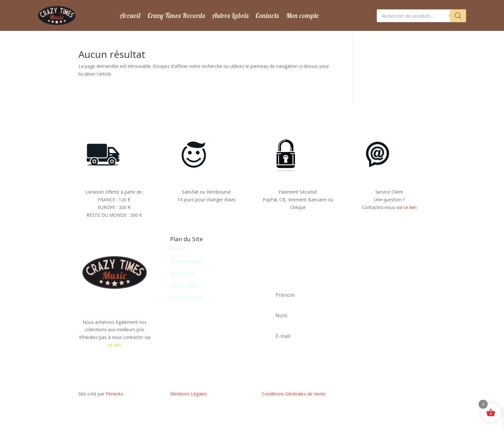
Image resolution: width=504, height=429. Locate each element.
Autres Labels (230, 15)
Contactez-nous (187, 298)
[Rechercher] (458, 16)
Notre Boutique (186, 261)
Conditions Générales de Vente (294, 394)
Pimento (115, 394)
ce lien (410, 207)
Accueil (130, 15)
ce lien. (115, 345)
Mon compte (302, 15)
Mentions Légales (189, 394)
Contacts (267, 15)
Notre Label (182, 273)
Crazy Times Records (176, 15)
